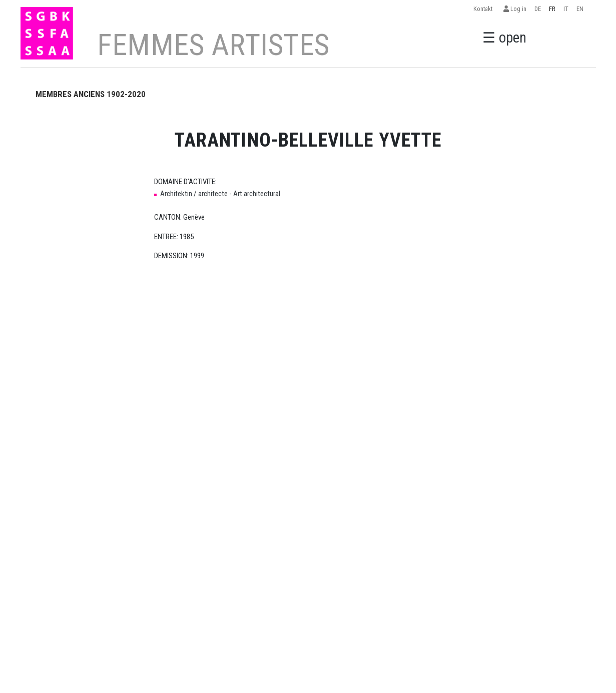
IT (566, 9)
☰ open (504, 38)
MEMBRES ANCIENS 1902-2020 (91, 94)
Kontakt (484, 9)
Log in (515, 9)
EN (580, 9)
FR (552, 9)
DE (538, 9)
